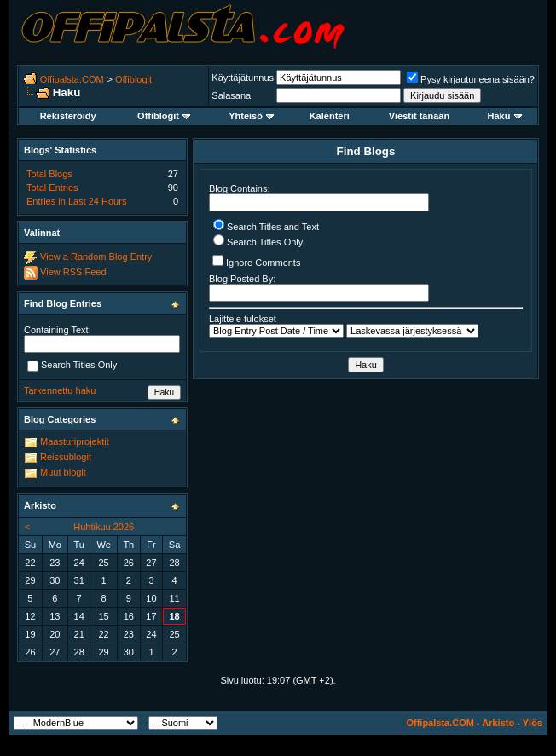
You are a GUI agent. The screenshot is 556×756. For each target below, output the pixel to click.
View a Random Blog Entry (96, 257)
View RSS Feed (73, 272)
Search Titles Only (258, 242)
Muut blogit (63, 472)
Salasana (231, 95)
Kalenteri (330, 116)
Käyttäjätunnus (243, 78)
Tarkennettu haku (60, 390)
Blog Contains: (319, 197)
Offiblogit (133, 79)
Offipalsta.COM (72, 79)
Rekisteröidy (68, 116)
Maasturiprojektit (75, 441)
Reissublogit (66, 457)
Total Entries (52, 188)
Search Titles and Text (266, 227)
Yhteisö (251, 116)
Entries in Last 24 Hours (76, 201)
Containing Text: (58, 330)
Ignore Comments (256, 261)
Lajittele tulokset (243, 319)
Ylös (533, 723)
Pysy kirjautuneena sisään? (471, 79)
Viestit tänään (419, 116)
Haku (505, 116)
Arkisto (498, 723)
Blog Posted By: (319, 288)
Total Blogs (49, 174)
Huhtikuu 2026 (104, 527)
